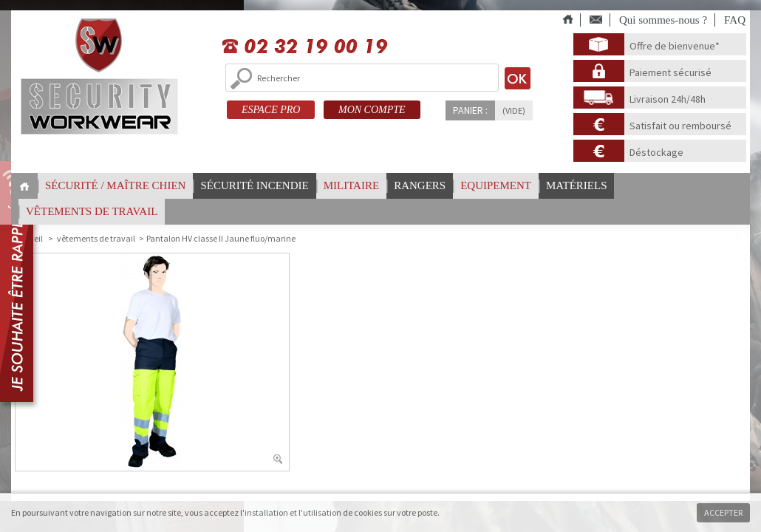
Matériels (577, 185)
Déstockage (656, 152)
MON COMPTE (372, 110)
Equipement (496, 185)
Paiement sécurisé (670, 72)
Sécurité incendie (254, 185)
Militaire (351, 185)
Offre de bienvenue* (675, 46)
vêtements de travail (92, 211)
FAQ (735, 20)
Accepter (723, 512)
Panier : (470, 110)
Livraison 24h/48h (668, 99)
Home (24, 187)
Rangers (420, 185)
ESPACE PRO (271, 110)
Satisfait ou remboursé (680, 126)
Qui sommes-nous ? (663, 20)
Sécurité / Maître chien (115, 185)
